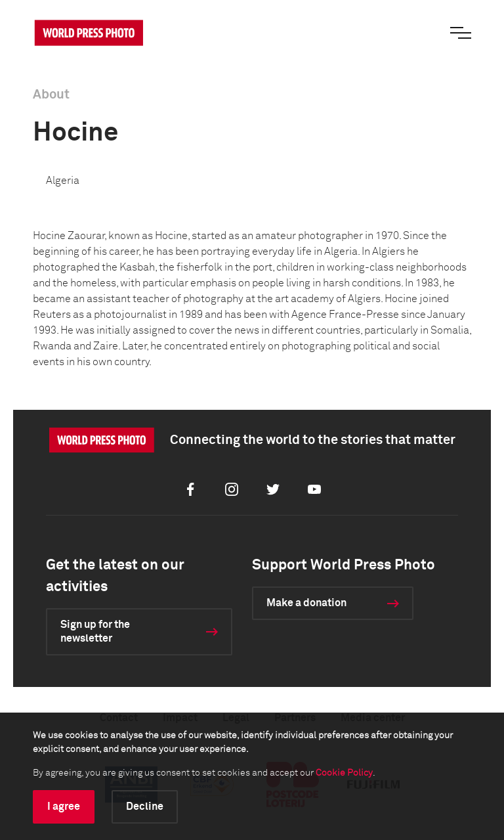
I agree (64, 807)
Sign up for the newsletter (95, 631)
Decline (145, 807)
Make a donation (306, 603)
